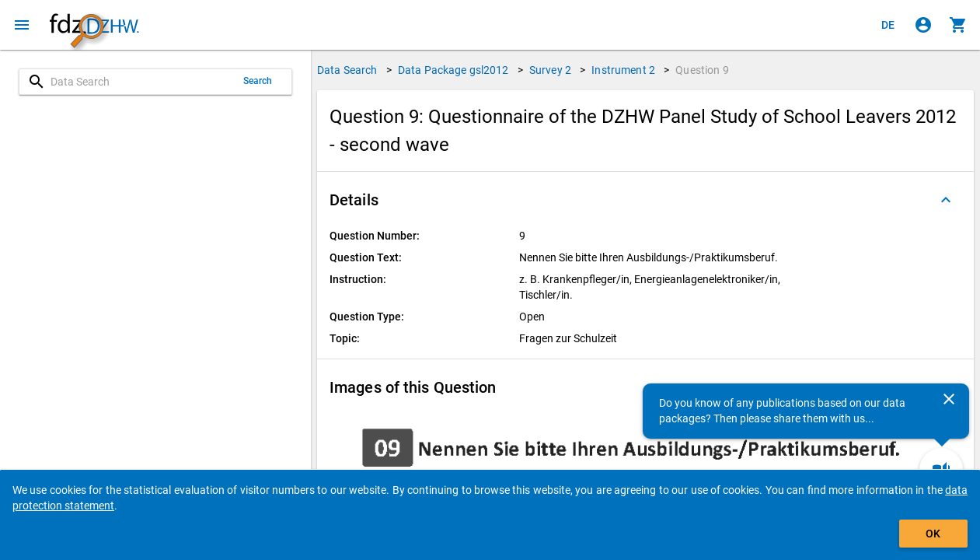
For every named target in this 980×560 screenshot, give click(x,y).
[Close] (949, 399)
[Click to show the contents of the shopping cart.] (958, 25)
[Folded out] (946, 200)
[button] (645, 200)
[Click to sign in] (923, 25)
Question (702, 70)
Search (258, 81)
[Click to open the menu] (22, 25)
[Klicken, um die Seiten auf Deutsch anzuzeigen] (888, 25)
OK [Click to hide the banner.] (933, 534)
